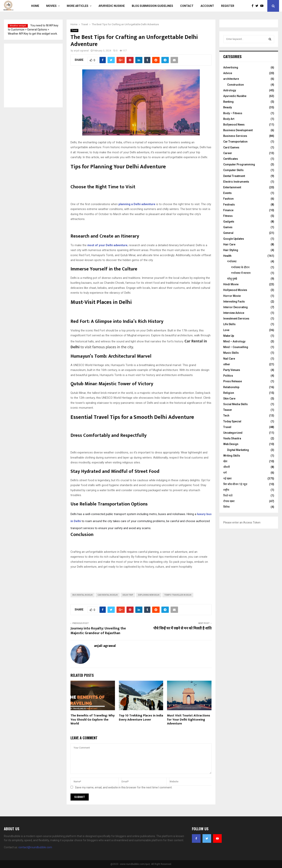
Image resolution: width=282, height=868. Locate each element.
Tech (226, 416)
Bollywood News (234, 125)
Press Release (233, 381)
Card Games (231, 147)
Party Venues (232, 370)
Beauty (228, 107)
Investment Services (236, 319)
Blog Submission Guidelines (152, 6)
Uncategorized (233, 433)
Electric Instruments (236, 182)
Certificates (231, 159)
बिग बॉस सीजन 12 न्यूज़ (235, 484)
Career (228, 153)
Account (207, 6)
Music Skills (231, 353)
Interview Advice (234, 313)
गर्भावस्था (232, 261)
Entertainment (232, 187)
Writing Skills (232, 456)
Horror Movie (232, 296)
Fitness (228, 216)
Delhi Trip (128, 595)
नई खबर (227, 478)
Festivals (229, 205)
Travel (74, 30)
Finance (228, 210)
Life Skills (229, 324)
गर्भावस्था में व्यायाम (241, 273)
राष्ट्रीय (226, 490)
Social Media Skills (235, 404)
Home (35, 6)
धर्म (225, 473)
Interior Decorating (235, 307)
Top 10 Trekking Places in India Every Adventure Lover (141, 718)
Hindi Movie (231, 284)
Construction (235, 85)
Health (227, 256)
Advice (228, 73)
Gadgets (229, 222)
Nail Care (229, 359)
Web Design (231, 444)
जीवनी (227, 467)
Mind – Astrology (234, 341)
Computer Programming (239, 164)
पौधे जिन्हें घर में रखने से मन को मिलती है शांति (182, 628)
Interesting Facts (234, 302)
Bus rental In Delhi (83, 595)
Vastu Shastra (232, 438)
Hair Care (229, 244)
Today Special (232, 421)
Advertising (231, 67)
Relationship (231, 387)
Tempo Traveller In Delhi (178, 595)
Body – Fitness (233, 113)
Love (226, 330)
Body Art (229, 119)
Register (228, 6)
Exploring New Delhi (149, 595)
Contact (187, 6)
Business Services (235, 136)
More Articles (78, 6)
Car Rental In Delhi (108, 595)
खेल (225, 461)
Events (227, 193)
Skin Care (229, 399)
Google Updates (234, 239)
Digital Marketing (238, 450)
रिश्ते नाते (228, 495)
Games (228, 227)
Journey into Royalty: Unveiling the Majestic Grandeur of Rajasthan (98, 631)
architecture (231, 79)
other (227, 364)
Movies (51, 6)
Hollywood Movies (235, 290)
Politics (228, 376)
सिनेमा (226, 507)
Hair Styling (231, 250)
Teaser (228, 410)
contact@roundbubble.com (35, 847)
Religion (229, 393)
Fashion (228, 199)
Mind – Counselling (236, 347)
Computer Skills (233, 170)
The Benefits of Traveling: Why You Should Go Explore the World (93, 720)
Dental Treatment (234, 176)
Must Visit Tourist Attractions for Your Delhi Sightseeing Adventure (189, 720)
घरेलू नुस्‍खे (232, 279)
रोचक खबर (229, 501)
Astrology (230, 90)
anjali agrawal (81, 51)
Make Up (229, 336)
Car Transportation (235, 142)
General (228, 233)
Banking (228, 102)
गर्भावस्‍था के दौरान (240, 267)
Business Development (238, 130)
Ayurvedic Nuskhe (112, 6)
